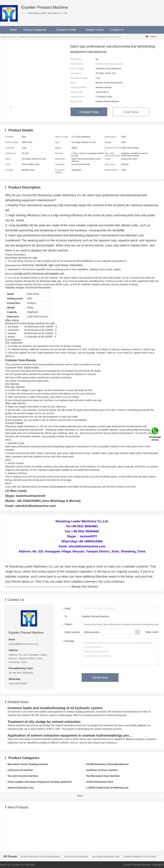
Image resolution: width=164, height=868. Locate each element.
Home (13, 30)
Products (12, 37)
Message (68, 641)
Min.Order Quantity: (79, 78)
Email (66, 609)
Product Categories (36, 30)
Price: (73, 83)
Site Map (30, 865)
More (80, 796)
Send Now (100, 677)
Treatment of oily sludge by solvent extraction (44, 722)
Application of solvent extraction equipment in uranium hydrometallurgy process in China (71, 735)
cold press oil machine (76, 856)
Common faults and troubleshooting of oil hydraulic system (55, 708)
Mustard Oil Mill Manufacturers (33, 37)
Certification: (76, 73)
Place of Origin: (77, 69)
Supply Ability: (77, 101)
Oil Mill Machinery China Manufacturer (40, 856)
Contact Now (89, 112)
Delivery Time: (77, 92)
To (66, 616)
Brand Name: (76, 59)
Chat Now (131, 112)
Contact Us (117, 30)
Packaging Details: (79, 87)
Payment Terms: (78, 97)
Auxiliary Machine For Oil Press (140, 856)
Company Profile (68, 30)
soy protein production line (106, 856)
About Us (5, 865)
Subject (67, 625)
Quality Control (95, 30)
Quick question (72, 632)
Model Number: (77, 64)
